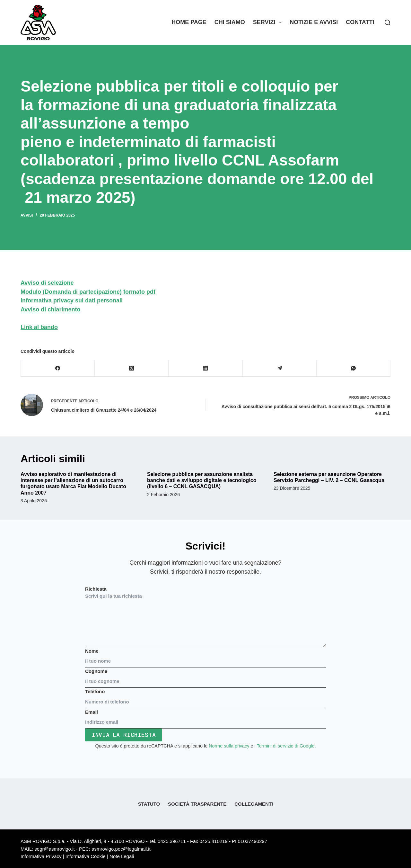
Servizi (269, 22)
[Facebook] (58, 368)
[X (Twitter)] (132, 368)
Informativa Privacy (41, 856)
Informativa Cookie (86, 856)
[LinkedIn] (205, 368)
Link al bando (39, 327)
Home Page (189, 22)
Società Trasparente (197, 804)
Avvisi (27, 215)
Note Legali (122, 856)
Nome (205, 656)
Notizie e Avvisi (314, 22)
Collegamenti (254, 804)
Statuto (149, 804)
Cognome (205, 676)
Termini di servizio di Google (285, 746)
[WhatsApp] (354, 368)
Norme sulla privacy (229, 746)
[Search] (388, 22)
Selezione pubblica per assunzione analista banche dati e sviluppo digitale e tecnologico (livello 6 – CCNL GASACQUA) (202, 480)
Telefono (205, 696)
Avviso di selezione (47, 283)
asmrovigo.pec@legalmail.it (121, 849)
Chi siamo (230, 22)
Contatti (360, 22)
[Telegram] (280, 368)
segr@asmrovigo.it (54, 849)
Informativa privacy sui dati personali (72, 300)
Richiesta (205, 617)
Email (205, 717)
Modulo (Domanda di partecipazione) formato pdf (88, 292)
